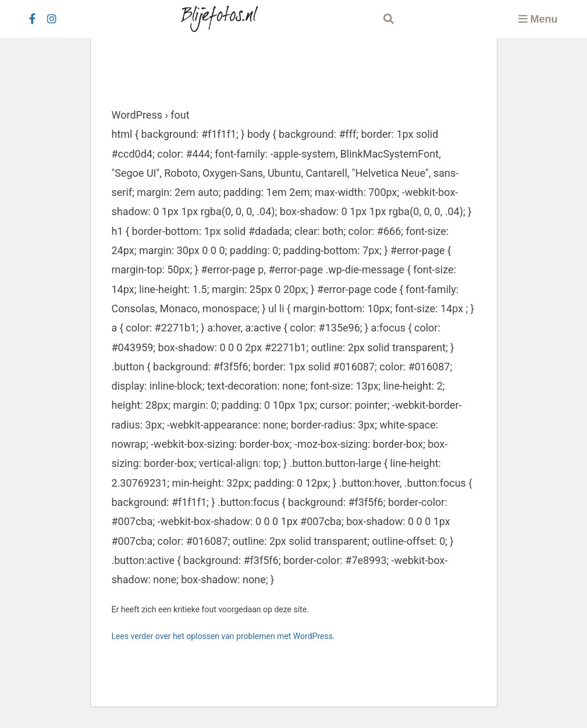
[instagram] (52, 19)
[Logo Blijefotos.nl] (219, 19)
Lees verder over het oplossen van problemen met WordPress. (223, 636)
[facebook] (32, 19)
